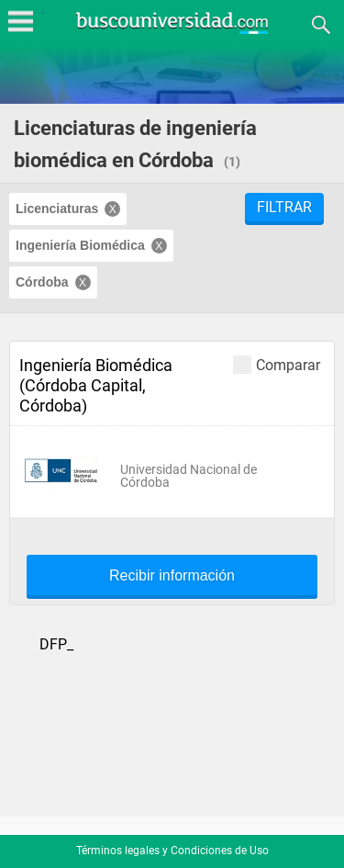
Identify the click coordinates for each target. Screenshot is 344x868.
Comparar (277, 364)
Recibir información (172, 576)
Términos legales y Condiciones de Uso (172, 851)
